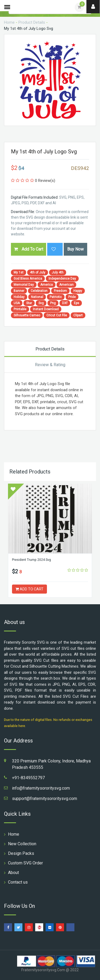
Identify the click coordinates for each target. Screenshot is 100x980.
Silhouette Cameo (27, 315)
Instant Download (46, 309)
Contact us (18, 882)
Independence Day (62, 279)
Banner (19, 291)
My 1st (19, 272)
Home (9, 22)
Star (29, 303)
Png (53, 303)
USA (17, 303)
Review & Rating (50, 365)
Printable (20, 309)
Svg (41, 303)
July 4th (58, 272)
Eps (77, 303)
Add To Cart (29, 249)
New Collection (22, 844)
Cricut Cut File (57, 315)
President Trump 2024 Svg (31, 560)
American (66, 285)
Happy (78, 291)
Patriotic (56, 297)
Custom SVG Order (25, 863)
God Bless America (28, 279)
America (47, 285)
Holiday (19, 297)
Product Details (32, 22)
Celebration (39, 291)
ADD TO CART (29, 589)
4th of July (38, 272)
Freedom (60, 291)
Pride (72, 297)
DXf (65, 303)
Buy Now (75, 249)
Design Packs (21, 853)
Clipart (78, 315)
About (13, 873)
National (37, 297)
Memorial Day (24, 285)
